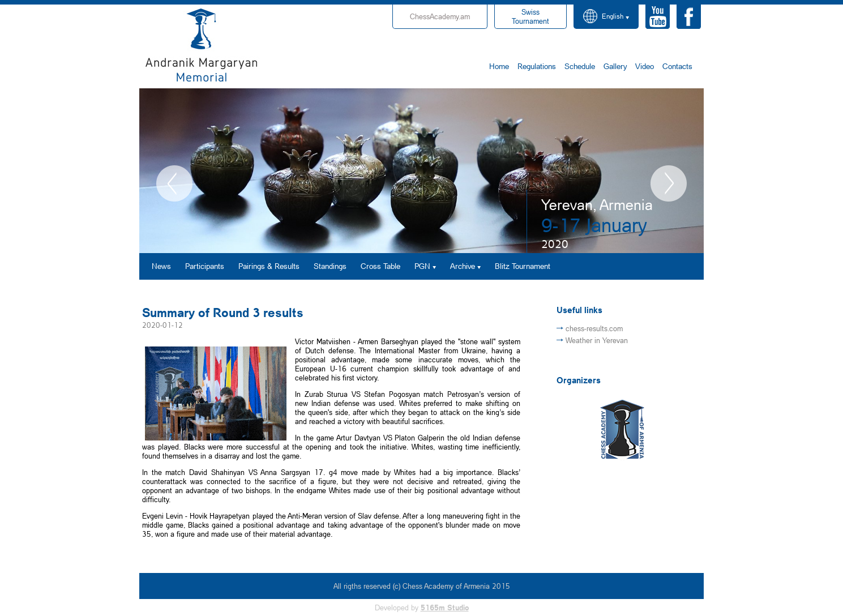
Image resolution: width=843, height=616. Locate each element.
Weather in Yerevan (597, 340)
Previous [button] (174, 183)
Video (645, 66)
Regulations (537, 66)
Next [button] (669, 183)
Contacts (677, 66)
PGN (422, 266)
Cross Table (380, 266)
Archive (463, 266)
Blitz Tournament (523, 266)
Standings (330, 266)
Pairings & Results (269, 266)
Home (499, 66)
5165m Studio (445, 608)
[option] (421, 171)
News (161, 266)
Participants (205, 266)
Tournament (530, 16)
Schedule (580, 66)
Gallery (615, 66)
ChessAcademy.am (440, 16)
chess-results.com (594, 328)
